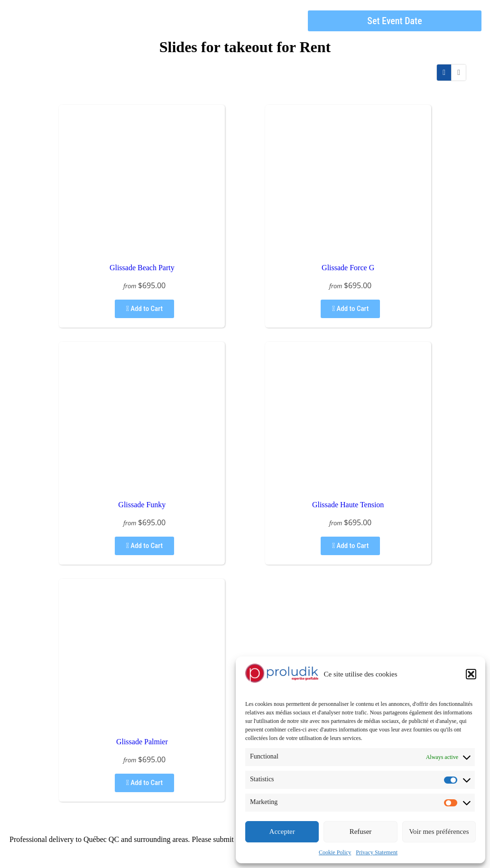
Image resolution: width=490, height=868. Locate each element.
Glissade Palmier (142, 742)
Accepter (282, 831)
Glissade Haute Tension (348, 505)
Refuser (361, 831)
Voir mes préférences (439, 831)
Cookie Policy (335, 852)
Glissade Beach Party (142, 268)
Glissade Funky (142, 505)
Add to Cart (144, 309)
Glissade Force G (348, 268)
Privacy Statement (377, 852)
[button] (471, 674)
